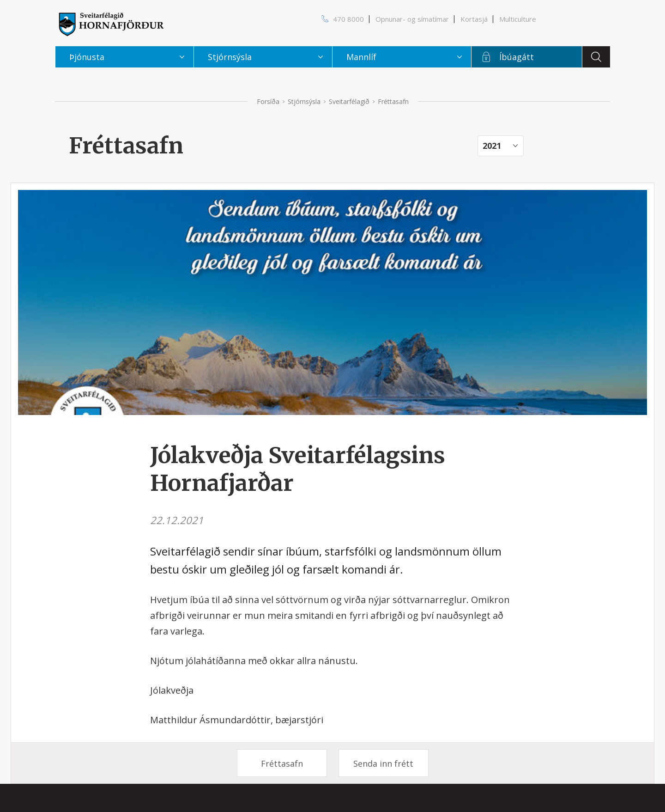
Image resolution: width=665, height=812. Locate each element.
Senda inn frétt (383, 763)
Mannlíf (361, 57)
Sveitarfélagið (349, 101)
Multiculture (518, 19)
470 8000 (348, 19)
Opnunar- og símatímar (412, 19)
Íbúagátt (517, 57)
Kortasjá (474, 19)
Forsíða (268, 101)
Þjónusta (87, 57)
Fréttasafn (282, 763)
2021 (492, 146)
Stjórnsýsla (304, 101)
